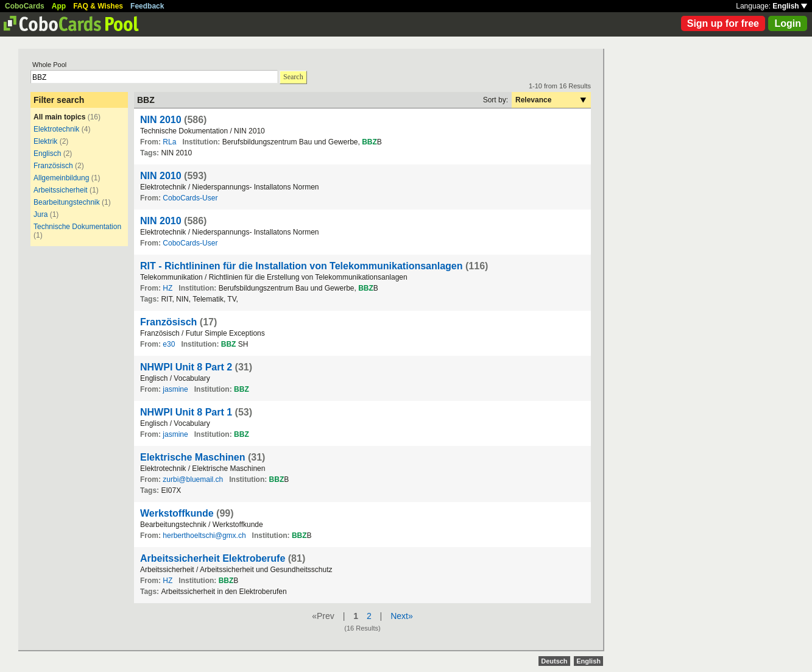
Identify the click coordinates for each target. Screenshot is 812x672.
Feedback (147, 6)
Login (788, 23)
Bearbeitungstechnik (67, 202)
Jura (41, 214)
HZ (168, 288)
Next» (402, 616)
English (790, 6)
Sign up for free (723, 23)
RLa (169, 142)
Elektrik (45, 141)
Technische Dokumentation (77, 227)
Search (293, 77)
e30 (169, 344)
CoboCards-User (190, 198)
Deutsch (554, 661)
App (59, 6)
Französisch (53, 166)
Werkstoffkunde (177, 513)
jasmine (175, 389)
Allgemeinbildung (61, 178)
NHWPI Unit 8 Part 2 (186, 367)
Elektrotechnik (56, 129)
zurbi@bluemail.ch (193, 479)
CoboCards (25, 6)
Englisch (47, 154)
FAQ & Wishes (98, 6)
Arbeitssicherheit (61, 190)
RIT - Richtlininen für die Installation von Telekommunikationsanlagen (302, 266)
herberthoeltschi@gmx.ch (204, 536)
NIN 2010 (161, 120)
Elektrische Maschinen (193, 457)
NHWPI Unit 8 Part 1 (186, 412)
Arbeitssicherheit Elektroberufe (213, 558)
